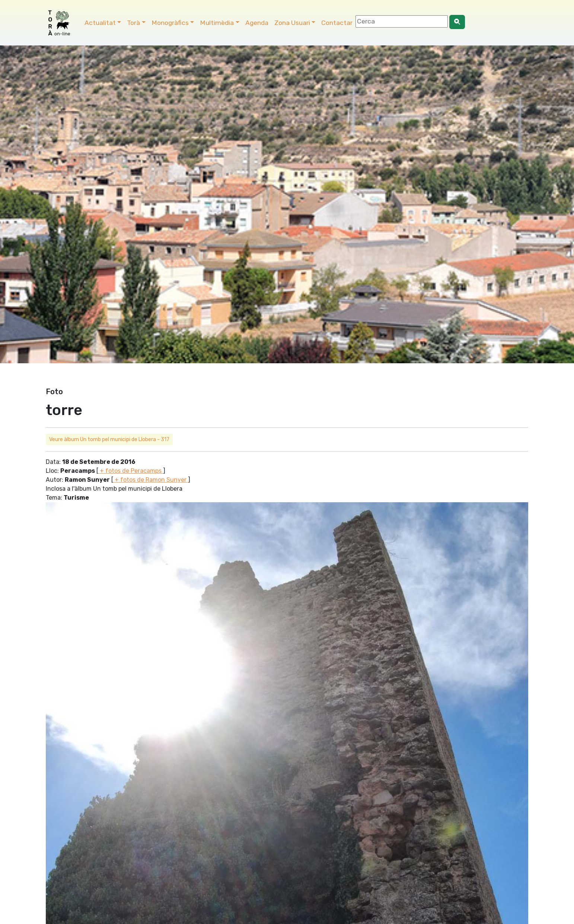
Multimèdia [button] (217, 23)
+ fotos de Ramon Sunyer (151, 480)
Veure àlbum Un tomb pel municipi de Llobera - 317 (109, 439)
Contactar (337, 23)
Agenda (257, 23)
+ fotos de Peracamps (131, 471)
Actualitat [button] (100, 23)
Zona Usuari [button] (292, 23)
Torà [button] (133, 23)
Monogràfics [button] (170, 23)
